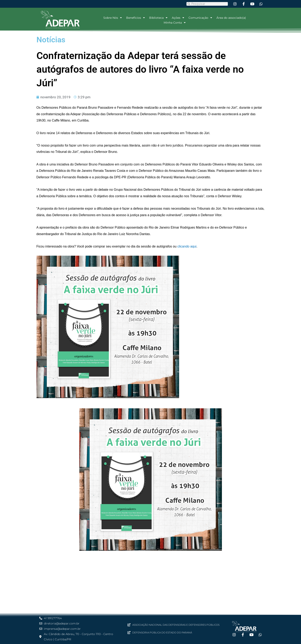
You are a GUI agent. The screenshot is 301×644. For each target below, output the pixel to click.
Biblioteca (158, 18)
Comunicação (200, 18)
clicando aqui (187, 246)
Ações (178, 18)
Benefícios (136, 18)
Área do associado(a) (231, 18)
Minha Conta (175, 23)
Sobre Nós (113, 18)
